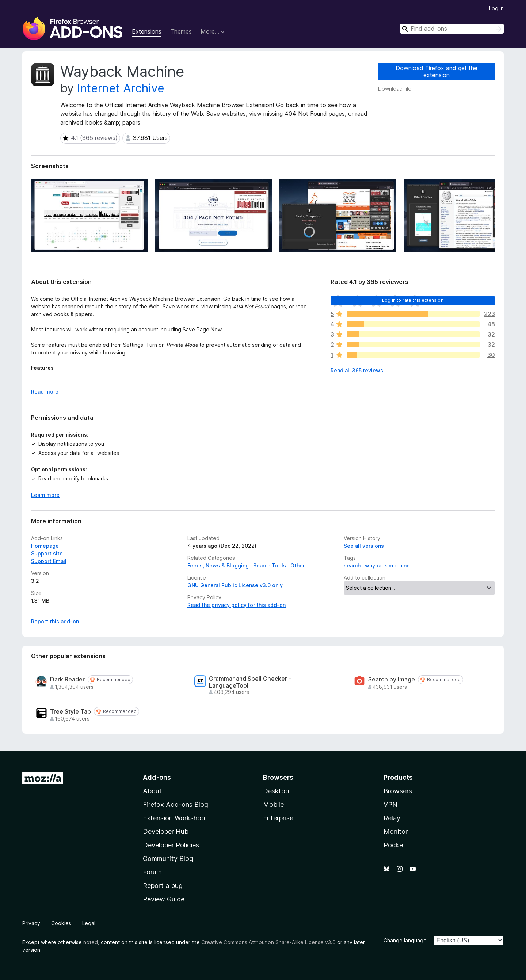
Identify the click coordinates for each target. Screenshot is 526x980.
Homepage (45, 546)
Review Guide (164, 899)
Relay (392, 818)
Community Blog (168, 859)
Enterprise (278, 818)
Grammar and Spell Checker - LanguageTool (250, 682)
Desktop (276, 791)
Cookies (61, 923)
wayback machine (387, 565)
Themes (181, 31)
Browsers (398, 791)
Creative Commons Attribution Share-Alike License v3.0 (268, 942)
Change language (405, 940)
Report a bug (163, 886)
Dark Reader (67, 679)
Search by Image (392, 679)
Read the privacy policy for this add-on (237, 605)
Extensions (147, 31)
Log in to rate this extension (413, 300)
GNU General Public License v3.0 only (235, 585)
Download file (395, 89)
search (352, 565)
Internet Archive (121, 88)
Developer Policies (171, 845)
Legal (89, 923)
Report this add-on (55, 621)
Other (298, 565)
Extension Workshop (174, 818)
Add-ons (157, 777)
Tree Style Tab (70, 712)
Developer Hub (166, 831)
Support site (47, 553)
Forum (152, 872)
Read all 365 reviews (357, 370)
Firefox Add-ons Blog (176, 804)
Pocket (394, 845)
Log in (496, 8)
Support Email (49, 561)
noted (91, 942)
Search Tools (270, 565)
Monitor (396, 831)
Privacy (31, 923)
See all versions (364, 546)
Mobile (273, 804)
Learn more (45, 495)
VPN (390, 804)
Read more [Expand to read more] (45, 392)
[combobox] (452, 29)
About (152, 791)
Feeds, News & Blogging (218, 565)
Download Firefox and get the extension (437, 71)
